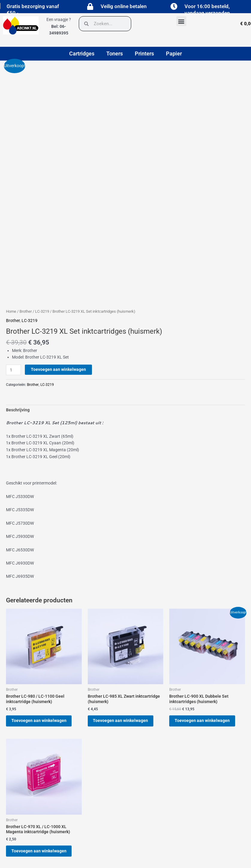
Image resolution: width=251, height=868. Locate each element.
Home (11, 232)
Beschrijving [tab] (18, 330)
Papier (174, 54)
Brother (26, 232)
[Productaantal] (13, 290)
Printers (144, 54)
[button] (181, 21)
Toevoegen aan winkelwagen (58, 290)
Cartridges (82, 54)
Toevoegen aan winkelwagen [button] (42, 642)
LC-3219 (42, 232)
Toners (115, 54)
